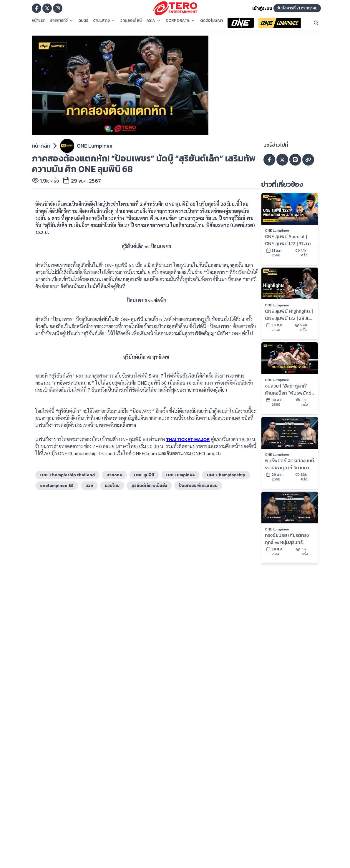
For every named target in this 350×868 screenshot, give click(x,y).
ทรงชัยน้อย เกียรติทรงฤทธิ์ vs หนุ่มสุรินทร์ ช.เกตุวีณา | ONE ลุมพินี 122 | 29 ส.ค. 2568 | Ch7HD (288, 539)
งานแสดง (104, 21)
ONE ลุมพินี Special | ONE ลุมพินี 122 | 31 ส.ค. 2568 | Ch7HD (288, 240)
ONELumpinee (180, 475)
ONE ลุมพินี (144, 475)
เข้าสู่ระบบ (262, 8)
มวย (89, 486)
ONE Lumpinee (95, 146)
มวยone (114, 475)
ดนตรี (83, 21)
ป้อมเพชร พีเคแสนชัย (198, 486)
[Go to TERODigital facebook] (37, 8)
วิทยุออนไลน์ (131, 21)
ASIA (154, 21)
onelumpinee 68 (57, 486)
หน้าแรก (39, 21)
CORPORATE (181, 21)
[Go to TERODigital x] (47, 8)
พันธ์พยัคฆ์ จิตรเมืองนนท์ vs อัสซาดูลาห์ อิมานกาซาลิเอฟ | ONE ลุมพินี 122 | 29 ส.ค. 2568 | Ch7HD (290, 464)
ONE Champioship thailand (67, 475)
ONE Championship (226, 475)
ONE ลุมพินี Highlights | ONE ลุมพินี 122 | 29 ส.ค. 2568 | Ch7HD (289, 315)
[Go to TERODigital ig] (58, 8)
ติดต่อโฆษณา (212, 21)
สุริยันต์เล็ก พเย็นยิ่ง (149, 486)
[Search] (316, 23)
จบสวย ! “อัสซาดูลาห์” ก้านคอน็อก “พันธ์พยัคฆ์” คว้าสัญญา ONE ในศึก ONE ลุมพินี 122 (289, 389)
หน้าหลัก (41, 146)
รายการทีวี (62, 21)
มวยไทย (112, 486)
